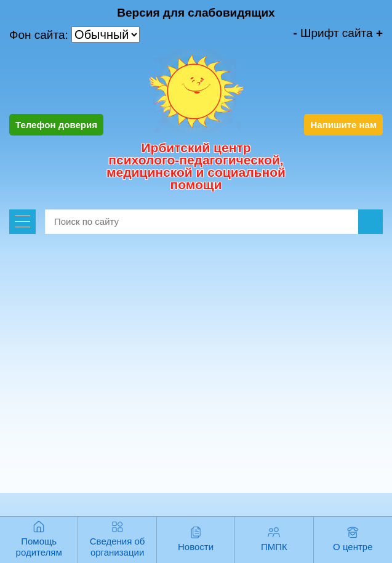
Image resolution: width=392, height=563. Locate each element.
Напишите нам (343, 125)
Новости (196, 547)
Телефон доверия (56, 125)
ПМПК (274, 547)
